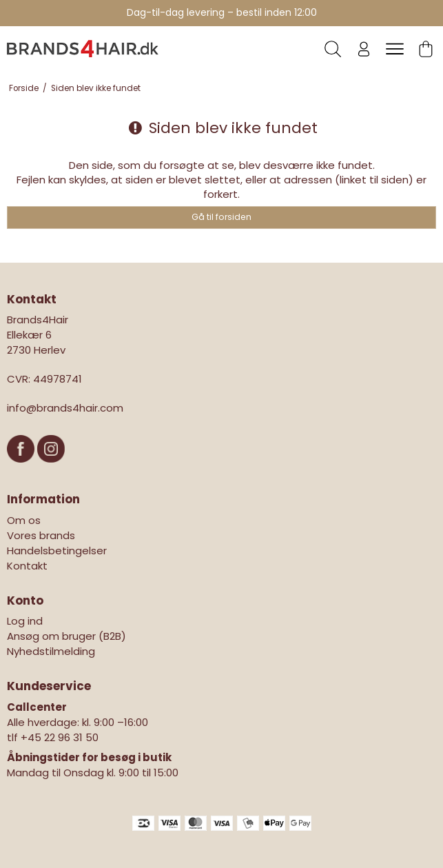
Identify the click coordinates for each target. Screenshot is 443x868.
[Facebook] (22, 469)
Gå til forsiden (221, 217)
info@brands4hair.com (65, 408)
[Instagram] (51, 469)
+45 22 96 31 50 (60, 737)
